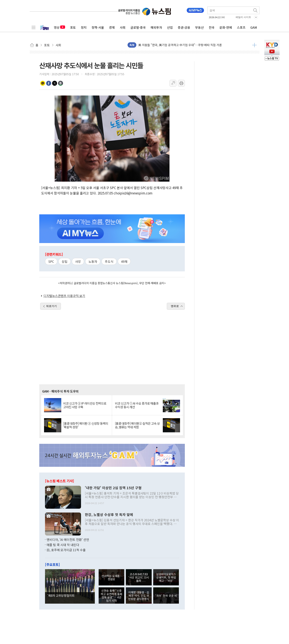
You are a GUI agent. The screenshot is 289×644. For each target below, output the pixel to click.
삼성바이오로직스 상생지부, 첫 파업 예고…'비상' (166, 577)
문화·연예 (226, 27)
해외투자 (156, 27)
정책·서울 (98, 27)
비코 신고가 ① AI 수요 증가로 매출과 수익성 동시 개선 (137, 405)
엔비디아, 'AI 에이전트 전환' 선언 (68, 540)
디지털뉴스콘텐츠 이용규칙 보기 (64, 296)
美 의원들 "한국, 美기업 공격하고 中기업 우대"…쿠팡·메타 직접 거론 (180, 45)
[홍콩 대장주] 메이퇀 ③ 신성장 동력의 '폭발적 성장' (86, 425)
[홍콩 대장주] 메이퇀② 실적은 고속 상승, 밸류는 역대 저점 (137, 425)
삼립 (65, 261)
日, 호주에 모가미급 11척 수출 (66, 550)
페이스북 (49, 83)
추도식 (109, 261)
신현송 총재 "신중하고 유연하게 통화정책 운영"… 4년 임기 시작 (111, 595)
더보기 (254, 45)
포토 (73, 27)
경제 (112, 27)
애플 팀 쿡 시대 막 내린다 (63, 545)
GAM (254, 27)
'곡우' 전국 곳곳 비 (166, 595)
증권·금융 (184, 27)
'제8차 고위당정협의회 (61, 595)
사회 (123, 27)
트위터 (55, 83)
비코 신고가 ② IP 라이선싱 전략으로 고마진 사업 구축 (85, 405)
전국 (212, 27)
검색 (256, 10)
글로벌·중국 (138, 27)
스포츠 (241, 27)
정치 (84, 27)
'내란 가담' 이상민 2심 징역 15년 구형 (113, 488)
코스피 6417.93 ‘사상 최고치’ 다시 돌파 (139, 577)
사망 (78, 261)
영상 (59, 27)
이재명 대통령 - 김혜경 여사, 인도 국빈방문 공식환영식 (139, 596)
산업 (170, 27)
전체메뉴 (34, 27)
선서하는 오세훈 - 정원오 (111, 577)
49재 (124, 261)
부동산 (199, 27)
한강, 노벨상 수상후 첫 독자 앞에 (109, 515)
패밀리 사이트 (243, 17)
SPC (51, 261)
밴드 (61, 83)
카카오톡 (43, 83)
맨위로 (175, 306)
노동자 (93, 261)
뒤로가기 (52, 306)
